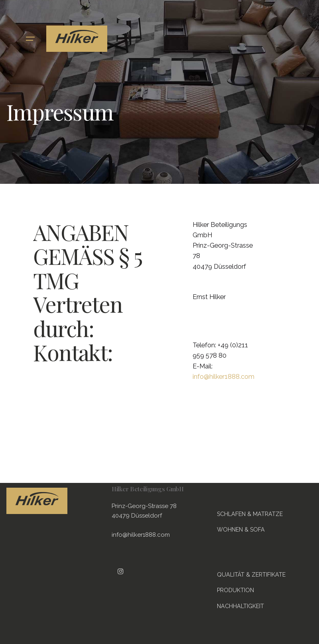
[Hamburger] (30, 39)
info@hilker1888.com (223, 377)
